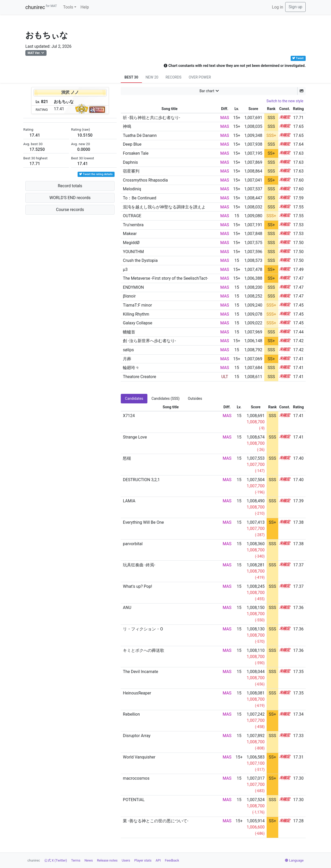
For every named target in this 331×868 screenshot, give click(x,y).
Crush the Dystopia (140, 260)
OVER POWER (200, 77)
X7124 (129, 416)
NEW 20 (152, 77)
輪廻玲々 (131, 368)
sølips (128, 350)
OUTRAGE (132, 216)
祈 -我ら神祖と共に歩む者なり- (151, 118)
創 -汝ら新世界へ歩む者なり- (149, 341)
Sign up (295, 7)
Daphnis (130, 162)
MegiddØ (131, 243)
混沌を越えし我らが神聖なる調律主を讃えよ (164, 207)
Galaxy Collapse (137, 323)
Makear (130, 234)
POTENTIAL (134, 800)
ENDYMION (133, 287)
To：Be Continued (140, 198)
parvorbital (133, 544)
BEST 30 (131, 77)
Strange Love (135, 437)
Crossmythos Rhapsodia (145, 180)
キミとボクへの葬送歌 (144, 650)
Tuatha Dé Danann (140, 135)
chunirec (41, 7)
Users (126, 860)
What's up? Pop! (137, 586)
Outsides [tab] (195, 398)
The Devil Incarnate (140, 672)
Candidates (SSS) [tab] (166, 398)
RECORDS (173, 77)
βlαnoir (129, 296)
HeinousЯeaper (137, 693)
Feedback (172, 860)
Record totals (70, 186)
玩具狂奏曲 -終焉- (139, 565)
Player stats (143, 860)
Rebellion (131, 714)
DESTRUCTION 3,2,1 (141, 480)
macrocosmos (136, 778)
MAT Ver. (34, 53)
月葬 (127, 359)
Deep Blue (132, 144)
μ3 (125, 269)
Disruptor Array (137, 736)
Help (85, 7)
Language (294, 860)
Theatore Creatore (139, 377)
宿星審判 (131, 171)
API (158, 860)
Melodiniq (132, 189)
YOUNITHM (133, 252)
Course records (70, 210)
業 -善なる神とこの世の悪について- (156, 821)
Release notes (107, 860)
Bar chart (207, 91)
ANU (127, 608)
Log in (278, 7)
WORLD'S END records (70, 198)
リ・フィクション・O (143, 629)
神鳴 (127, 126)
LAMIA (129, 501)
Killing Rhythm (136, 314)
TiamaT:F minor (137, 305)
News (89, 860)
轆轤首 (129, 332)
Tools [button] (68, 7)
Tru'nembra (133, 225)
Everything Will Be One (143, 522)
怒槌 (127, 458)
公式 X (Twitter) (56, 860)
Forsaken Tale (136, 153)
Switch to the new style (285, 101)
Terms (76, 860)
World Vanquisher (139, 757)
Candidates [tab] (134, 398)
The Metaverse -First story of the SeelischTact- (165, 278)
